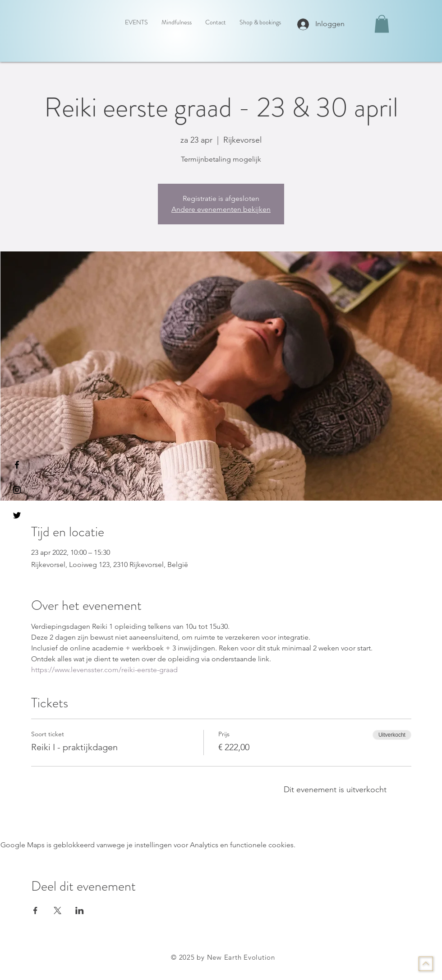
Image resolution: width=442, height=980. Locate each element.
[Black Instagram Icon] (17, 490)
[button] (382, 24)
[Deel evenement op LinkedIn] (80, 910)
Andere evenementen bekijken (221, 209)
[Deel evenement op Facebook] (35, 910)
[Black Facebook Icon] (17, 465)
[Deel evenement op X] (58, 910)
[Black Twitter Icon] (17, 515)
